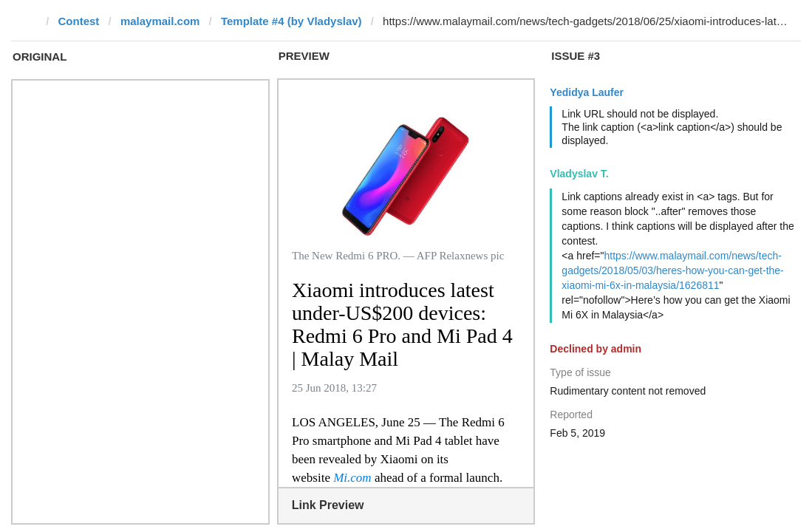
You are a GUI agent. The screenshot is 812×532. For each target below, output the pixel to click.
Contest (79, 21)
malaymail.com (160, 21)
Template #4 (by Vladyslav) (291, 21)
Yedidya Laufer (587, 92)
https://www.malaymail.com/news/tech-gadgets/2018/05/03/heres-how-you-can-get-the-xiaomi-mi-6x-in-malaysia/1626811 (672, 270)
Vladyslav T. (579, 174)
